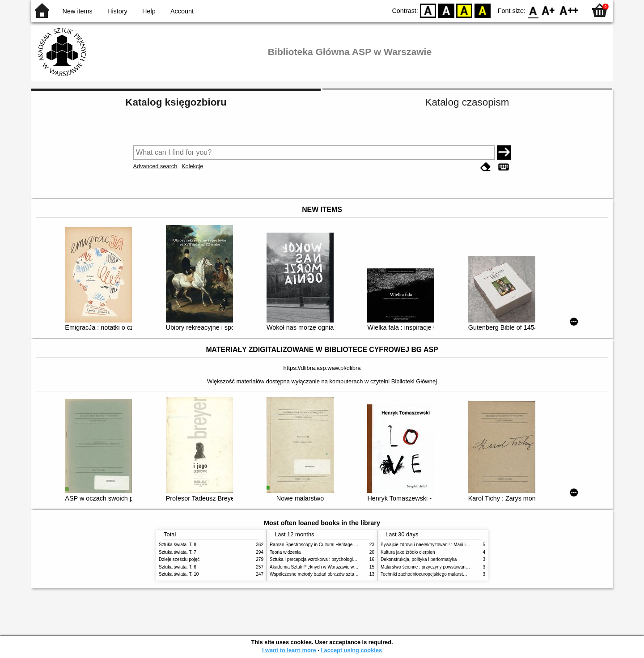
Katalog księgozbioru (176, 102)
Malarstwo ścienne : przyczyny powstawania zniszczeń (435, 567)
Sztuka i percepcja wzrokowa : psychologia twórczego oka (328, 559)
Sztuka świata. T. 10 (179, 574)
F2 (569, 10)
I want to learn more (289, 650)
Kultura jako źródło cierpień (408, 552)
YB (464, 10)
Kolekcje (192, 166)
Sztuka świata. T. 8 (178, 545)
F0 (533, 10)
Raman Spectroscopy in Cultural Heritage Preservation (324, 545)
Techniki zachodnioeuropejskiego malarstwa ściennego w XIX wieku (448, 574)
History (117, 11)
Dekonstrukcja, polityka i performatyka (419, 559)
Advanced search (155, 166)
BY (482, 10)
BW (446, 10)
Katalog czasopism (467, 102)
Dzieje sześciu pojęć (179, 559)
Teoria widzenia (285, 552)
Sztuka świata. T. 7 (178, 552)
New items (78, 11)
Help (149, 11)
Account (182, 11)
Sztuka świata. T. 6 (178, 567)
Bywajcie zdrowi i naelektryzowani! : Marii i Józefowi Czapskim (443, 545)
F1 (549, 10)
